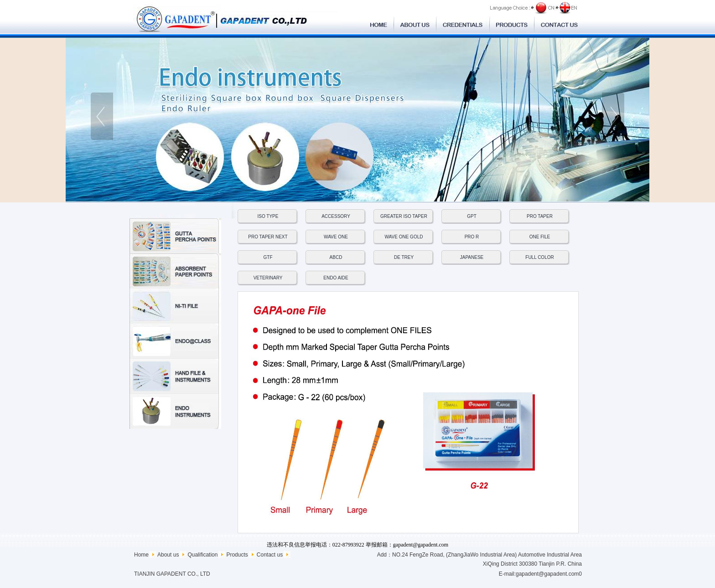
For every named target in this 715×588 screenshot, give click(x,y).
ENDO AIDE (336, 278)
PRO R (472, 237)
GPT (472, 216)
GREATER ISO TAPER (404, 216)
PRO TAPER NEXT (268, 237)
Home (141, 555)
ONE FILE (540, 237)
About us (168, 555)
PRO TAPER (540, 216)
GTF (268, 257)
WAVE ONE (336, 237)
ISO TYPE (268, 216)
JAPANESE (472, 257)
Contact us (270, 555)
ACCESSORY (336, 216)
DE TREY (404, 257)
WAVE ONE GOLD (404, 237)
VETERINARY (268, 278)
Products (237, 555)
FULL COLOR (539, 257)
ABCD (336, 257)
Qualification (202, 555)
